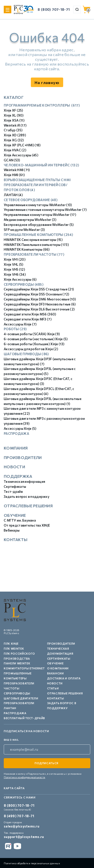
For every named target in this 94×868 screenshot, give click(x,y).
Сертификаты (15, 487)
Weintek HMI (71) (17, 170)
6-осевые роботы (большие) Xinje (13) (34, 344)
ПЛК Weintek (14, 648)
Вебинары (12, 530)
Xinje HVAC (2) (15, 150)
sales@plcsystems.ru (22, 826)
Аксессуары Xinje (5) (20, 428)
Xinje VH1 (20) (15, 259)
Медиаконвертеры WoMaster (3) (30, 220)
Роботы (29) (15, 329)
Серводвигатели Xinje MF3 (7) (28, 319)
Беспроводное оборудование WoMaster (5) (39, 225)
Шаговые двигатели (21, 698)
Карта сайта (14, 788)
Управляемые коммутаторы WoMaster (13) (38, 205)
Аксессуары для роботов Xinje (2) (31, 349)
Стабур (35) (13, 130)
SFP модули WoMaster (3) (24, 230)
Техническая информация (24, 482)
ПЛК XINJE (11, 643)
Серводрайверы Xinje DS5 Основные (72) (36, 294)
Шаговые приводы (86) (26, 354)
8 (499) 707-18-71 (19, 816)
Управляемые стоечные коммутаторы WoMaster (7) (45, 210)
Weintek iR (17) (15, 125)
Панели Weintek (17, 663)
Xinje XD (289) (15, 135)
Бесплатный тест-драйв (24, 718)
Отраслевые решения (28, 506)
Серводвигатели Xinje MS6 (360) (30, 314)
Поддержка (18, 476)
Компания (16, 448)
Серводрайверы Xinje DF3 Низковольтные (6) (40, 304)
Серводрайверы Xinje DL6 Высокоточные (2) (39, 309)
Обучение (15, 515)
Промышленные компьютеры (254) (38, 235)
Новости (14, 467)
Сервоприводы (17, 693)
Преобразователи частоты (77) (34, 254)
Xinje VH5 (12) (14, 269)
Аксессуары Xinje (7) (20, 324)
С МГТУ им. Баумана (20, 520)
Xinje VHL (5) (14, 264)
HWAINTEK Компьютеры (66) (27, 249)
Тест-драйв (13, 492)
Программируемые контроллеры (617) (42, 105)
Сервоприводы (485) (24, 284)
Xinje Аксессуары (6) (20, 279)
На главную (47, 82)
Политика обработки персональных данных (32, 863)
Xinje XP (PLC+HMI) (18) (22, 145)
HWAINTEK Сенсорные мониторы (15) (33, 240)
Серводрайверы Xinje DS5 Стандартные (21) (39, 289)
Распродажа (16, 433)
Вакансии (56, 673)
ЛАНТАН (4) (13, 195)
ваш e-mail (11, 740)
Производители (23, 457)
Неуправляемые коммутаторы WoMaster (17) (40, 215)
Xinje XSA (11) (14, 120)
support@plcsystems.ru (24, 837)
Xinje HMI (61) (14, 175)
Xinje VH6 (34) (15, 274)
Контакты (16, 539)
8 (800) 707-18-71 (54, 9)
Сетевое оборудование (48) (31, 200)
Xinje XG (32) (14, 140)
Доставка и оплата (64, 678)
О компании (58, 668)
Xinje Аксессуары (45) (21, 155)
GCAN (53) (12, 160)
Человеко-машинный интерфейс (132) (41, 165)
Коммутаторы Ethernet (24, 668)
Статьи (53, 688)
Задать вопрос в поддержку (27, 497)
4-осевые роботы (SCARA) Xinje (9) (32, 334)
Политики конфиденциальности (25, 777)
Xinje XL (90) (14, 115)
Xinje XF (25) (14, 110)
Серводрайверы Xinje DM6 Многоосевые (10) (40, 299)
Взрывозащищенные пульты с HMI (37, 180)
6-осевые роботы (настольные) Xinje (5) (36, 339)
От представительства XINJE (27, 525)
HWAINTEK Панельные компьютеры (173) (36, 245)
